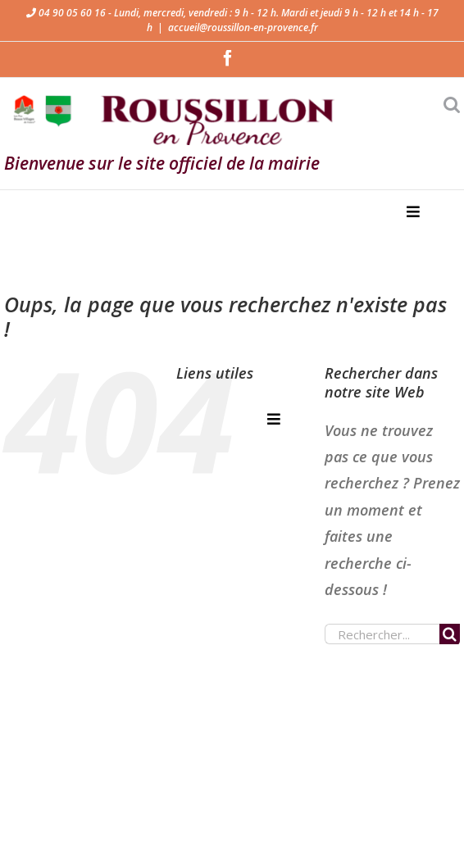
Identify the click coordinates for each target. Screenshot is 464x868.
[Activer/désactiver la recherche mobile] (452, 105)
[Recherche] (450, 634)
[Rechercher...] (382, 634)
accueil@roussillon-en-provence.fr (243, 27)
